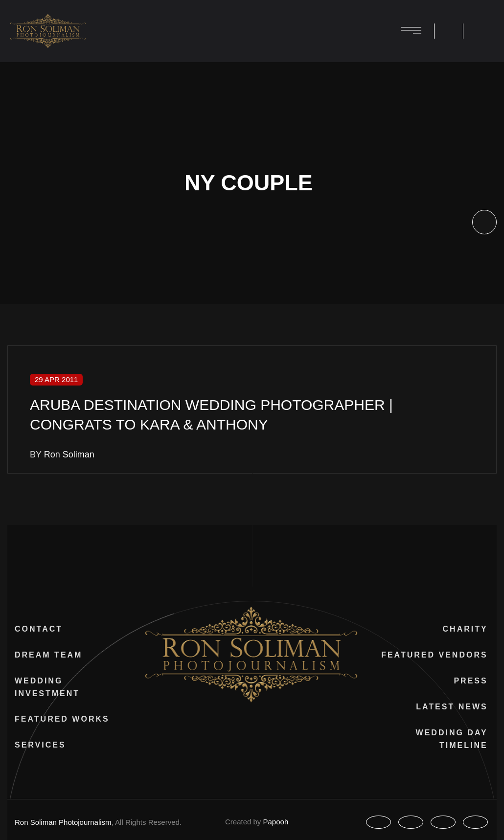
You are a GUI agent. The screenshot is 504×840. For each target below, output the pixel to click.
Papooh (282, 822)
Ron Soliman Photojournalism (71, 822)
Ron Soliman (71, 454)
